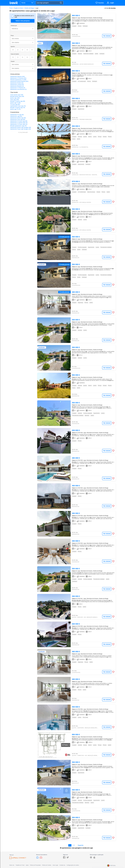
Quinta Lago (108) (15, 98)
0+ (13, 50)
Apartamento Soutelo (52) (17, 83)
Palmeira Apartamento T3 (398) (18, 80)
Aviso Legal (55, 865)
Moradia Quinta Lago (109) (17, 96)
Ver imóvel (107, 36)
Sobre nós (12, 865)
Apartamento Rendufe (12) (17, 86)
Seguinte (81, 845)
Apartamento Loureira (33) (17, 85)
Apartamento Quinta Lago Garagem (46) (21, 127)
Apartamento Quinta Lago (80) (18, 118)
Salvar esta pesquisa (23, 21)
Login (112, 3)
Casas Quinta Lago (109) (17, 95)
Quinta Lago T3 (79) (15, 109)
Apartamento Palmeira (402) (17, 77)
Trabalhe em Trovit (20, 865)
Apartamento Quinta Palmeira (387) (19, 81)
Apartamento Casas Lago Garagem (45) (21, 129)
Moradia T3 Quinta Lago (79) (18, 108)
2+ (23, 50)
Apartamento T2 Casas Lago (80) (19, 121)
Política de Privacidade (35, 865)
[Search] (61, 3)
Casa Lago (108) (15, 100)
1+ (18, 50)
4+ (32, 50)
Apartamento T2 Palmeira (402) (18, 78)
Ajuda (27, 865)
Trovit (11, 8)
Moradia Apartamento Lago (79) (18, 126)
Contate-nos (62, 865)
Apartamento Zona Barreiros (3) (18, 89)
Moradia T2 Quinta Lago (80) (18, 101)
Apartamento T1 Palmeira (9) (18, 88)
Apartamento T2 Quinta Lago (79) (19, 123)
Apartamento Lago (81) (16, 116)
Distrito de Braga (29, 8)
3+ (27, 50)
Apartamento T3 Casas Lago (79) (19, 124)
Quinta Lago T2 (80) (15, 103)
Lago (37, 8)
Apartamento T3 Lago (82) (17, 115)
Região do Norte (19, 8)
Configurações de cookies (73, 865)
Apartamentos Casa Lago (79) (18, 106)
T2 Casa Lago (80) (15, 104)
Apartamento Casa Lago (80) (18, 119)
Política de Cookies (47, 865)
